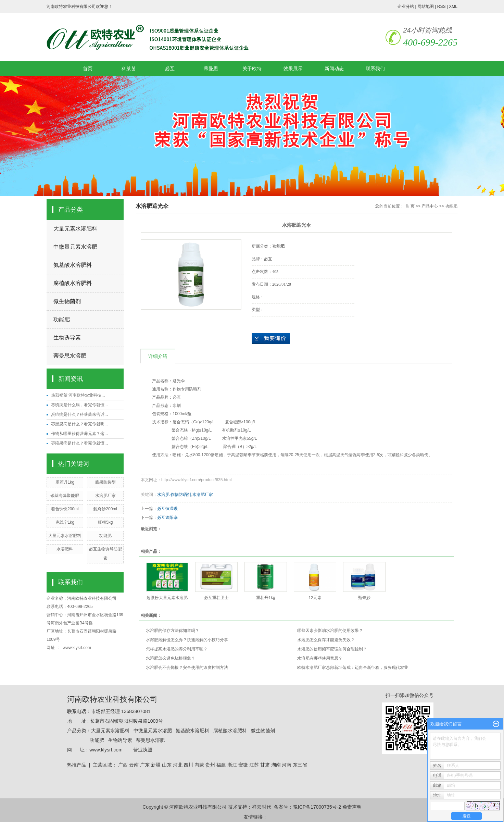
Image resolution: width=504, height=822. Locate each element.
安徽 (243, 765)
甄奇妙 (364, 598)
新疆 (156, 765)
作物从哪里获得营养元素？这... (79, 434)
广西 (123, 765)
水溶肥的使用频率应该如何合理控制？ (332, 649)
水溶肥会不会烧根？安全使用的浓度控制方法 (187, 668)
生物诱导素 (67, 338)
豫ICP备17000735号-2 (317, 807)
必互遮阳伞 (167, 518)
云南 (134, 765)
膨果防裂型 (105, 482)
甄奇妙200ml (105, 509)
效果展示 (293, 68)
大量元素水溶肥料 (75, 229)
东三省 (300, 765)
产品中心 (430, 206)
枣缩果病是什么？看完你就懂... (79, 443)
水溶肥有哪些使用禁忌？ (320, 658)
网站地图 (426, 7)
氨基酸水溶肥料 (73, 265)
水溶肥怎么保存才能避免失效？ (326, 640)
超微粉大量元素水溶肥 (167, 598)
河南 (287, 765)
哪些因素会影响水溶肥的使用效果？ (330, 631)
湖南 (276, 765)
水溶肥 (163, 495)
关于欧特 (252, 68)
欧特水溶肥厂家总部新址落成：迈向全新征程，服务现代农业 (353, 668)
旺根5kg (105, 522)
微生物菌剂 (67, 301)
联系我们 (375, 68)
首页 (88, 68)
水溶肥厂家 (105, 496)
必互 (170, 68)
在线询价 (271, 338)
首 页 (410, 206)
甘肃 (265, 765)
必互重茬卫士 (216, 598)
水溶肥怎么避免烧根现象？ (171, 658)
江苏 (254, 765)
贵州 (210, 765)
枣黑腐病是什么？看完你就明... (79, 424)
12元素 (315, 598)
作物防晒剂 (181, 495)
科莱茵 (129, 68)
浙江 (232, 765)
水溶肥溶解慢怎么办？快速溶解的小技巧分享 (187, 640)
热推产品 (77, 765)
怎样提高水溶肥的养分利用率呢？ (177, 649)
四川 (188, 765)
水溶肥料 (65, 549)
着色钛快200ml (65, 509)
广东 (145, 765)
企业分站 (406, 7)
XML (453, 7)
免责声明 (352, 807)
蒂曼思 (211, 68)
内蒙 (199, 765)
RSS (442, 7)
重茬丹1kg (65, 482)
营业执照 (143, 750)
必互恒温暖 (167, 509)
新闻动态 (334, 68)
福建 (221, 765)
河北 (178, 765)
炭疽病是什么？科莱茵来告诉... (79, 414)
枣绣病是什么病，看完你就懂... (79, 405)
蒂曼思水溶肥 (70, 356)
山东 (167, 765)
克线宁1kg (65, 522)
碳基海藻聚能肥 (65, 496)
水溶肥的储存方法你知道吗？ (173, 631)
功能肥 (62, 319)
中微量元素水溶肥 (75, 247)
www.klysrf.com (77, 648)
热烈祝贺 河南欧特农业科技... (78, 395)
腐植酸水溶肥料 (73, 283)
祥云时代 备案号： (273, 807)
